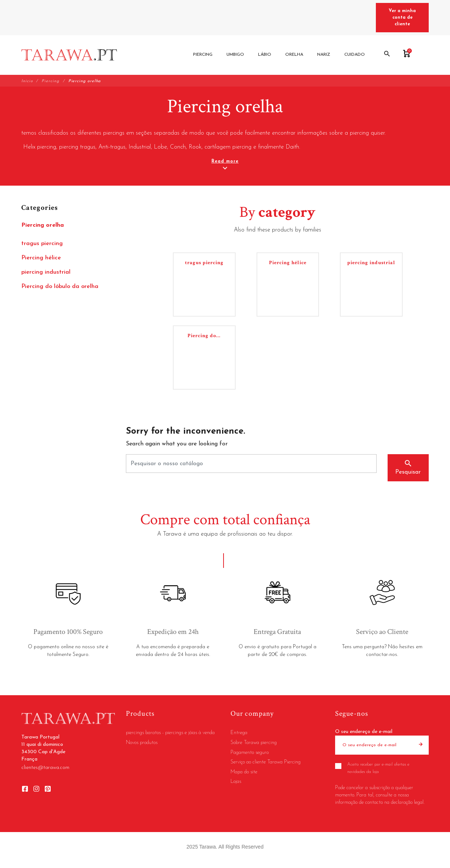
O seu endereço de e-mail (364, 732)
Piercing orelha (43, 225)
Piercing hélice (41, 258)
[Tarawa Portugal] (69, 55)
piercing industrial (46, 272)
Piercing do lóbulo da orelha (60, 287)
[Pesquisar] (251, 464)
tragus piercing (42, 244)
